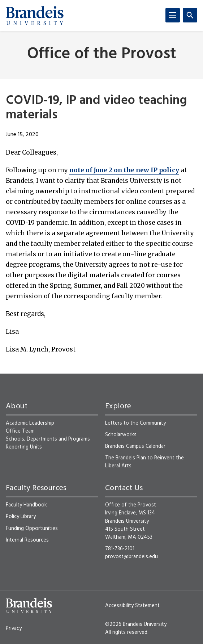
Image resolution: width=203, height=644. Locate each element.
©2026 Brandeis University (136, 624)
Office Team (20, 431)
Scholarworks (121, 435)
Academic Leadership (30, 423)
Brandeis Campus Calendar (135, 446)
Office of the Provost (102, 54)
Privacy (14, 628)
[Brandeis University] (35, 16)
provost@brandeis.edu (131, 557)
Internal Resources (27, 540)
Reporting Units (24, 447)
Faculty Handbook (26, 505)
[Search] (190, 15)
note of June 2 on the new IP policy (124, 170)
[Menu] (173, 15)
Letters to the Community (135, 423)
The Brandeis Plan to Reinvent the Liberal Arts (144, 462)
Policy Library (21, 517)
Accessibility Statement (132, 606)
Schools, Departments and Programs (48, 439)
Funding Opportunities (32, 529)
